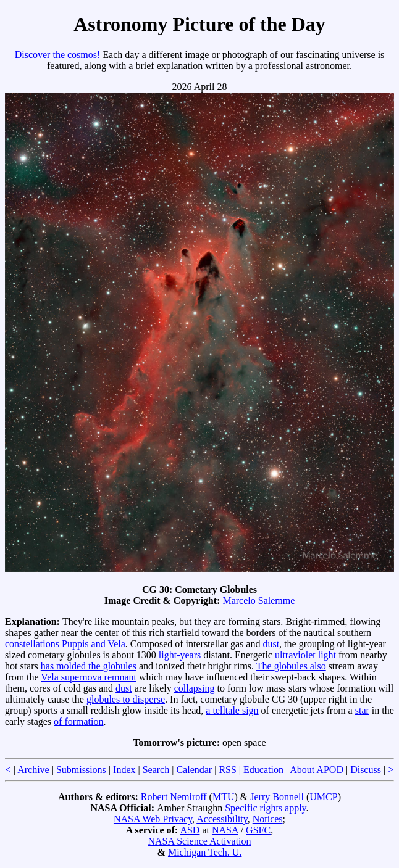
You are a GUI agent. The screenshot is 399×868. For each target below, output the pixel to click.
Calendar (194, 770)
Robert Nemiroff (174, 797)
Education (263, 770)
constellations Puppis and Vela (65, 644)
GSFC (258, 830)
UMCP (323, 797)
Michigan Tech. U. (205, 852)
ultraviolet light (305, 655)
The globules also (291, 666)
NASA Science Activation (199, 841)
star (362, 710)
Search (156, 770)
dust (271, 644)
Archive (33, 770)
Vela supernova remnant (89, 677)
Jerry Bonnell (277, 797)
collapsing (195, 688)
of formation (78, 721)
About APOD (317, 770)
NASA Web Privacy (153, 819)
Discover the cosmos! (58, 55)
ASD (190, 830)
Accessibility (222, 819)
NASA (225, 830)
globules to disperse (126, 699)
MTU (224, 797)
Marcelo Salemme (258, 601)
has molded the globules (89, 666)
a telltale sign (232, 710)
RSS (227, 770)
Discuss (366, 770)
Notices (268, 819)
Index (124, 770)
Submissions (81, 770)
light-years (180, 655)
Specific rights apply (265, 808)
